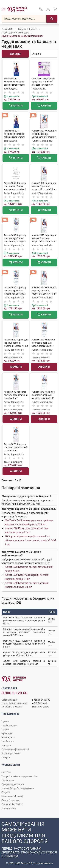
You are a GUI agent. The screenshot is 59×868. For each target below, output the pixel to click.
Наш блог (6, 772)
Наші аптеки (8, 780)
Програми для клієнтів (13, 784)
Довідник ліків (9, 808)
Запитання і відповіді (12, 796)
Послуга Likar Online (12, 804)
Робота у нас (8, 737)
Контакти (6, 745)
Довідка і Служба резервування (18, 788)
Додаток (6, 792)
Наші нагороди (9, 725)
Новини (5, 729)
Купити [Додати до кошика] (16, 106)
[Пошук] (52, 19)
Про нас (6, 721)
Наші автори (8, 741)
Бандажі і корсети (28, 29)
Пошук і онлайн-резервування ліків (19, 776)
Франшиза (7, 733)
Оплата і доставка (11, 800)
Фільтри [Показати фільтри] (15, 54)
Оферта (6, 757)
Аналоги (16, 367)
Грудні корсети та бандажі (15, 32)
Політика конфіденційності (15, 749)
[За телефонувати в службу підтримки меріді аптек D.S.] (41, 10)
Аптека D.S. (7, 29)
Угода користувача (11, 753)
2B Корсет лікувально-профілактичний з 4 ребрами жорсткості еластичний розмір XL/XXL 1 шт (31, 540)
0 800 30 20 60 (14, 693)
